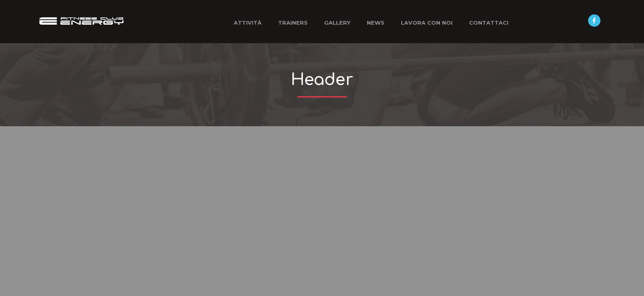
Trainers (293, 23)
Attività (248, 23)
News (376, 23)
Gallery (337, 23)
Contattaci (489, 23)
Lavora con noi (427, 23)
